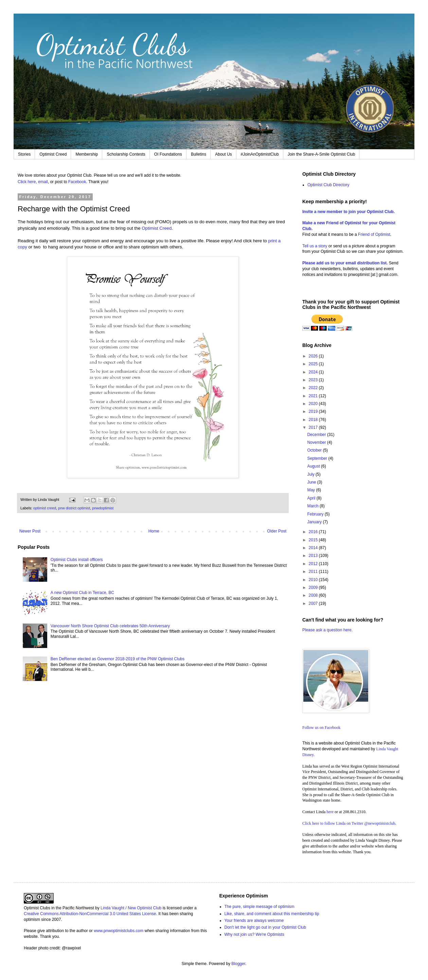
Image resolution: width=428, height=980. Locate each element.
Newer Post (30, 531)
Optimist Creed (53, 154)
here (330, 812)
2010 (314, 580)
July (311, 474)
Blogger (238, 964)
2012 (314, 564)
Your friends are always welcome (254, 921)
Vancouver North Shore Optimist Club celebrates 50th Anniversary (110, 626)
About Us (223, 154)
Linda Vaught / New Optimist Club (131, 908)
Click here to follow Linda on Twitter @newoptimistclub (349, 823)
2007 (314, 603)
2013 (314, 556)
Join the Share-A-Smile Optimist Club (322, 154)
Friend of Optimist (374, 234)
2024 (314, 372)
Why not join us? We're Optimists (254, 934)
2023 (314, 380)
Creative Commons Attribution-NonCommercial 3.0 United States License (90, 914)
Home (154, 531)
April (312, 498)
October (315, 450)
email (43, 182)
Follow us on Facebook (321, 728)
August (314, 466)
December (317, 435)
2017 (314, 427)
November (317, 442)
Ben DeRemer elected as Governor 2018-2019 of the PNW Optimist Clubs (118, 659)
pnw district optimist (74, 508)
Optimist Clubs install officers (77, 560)
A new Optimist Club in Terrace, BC (82, 593)
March (313, 506)
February (316, 514)
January (315, 522)
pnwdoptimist (103, 508)
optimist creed (45, 508)
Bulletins (199, 154)
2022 (314, 388)
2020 (314, 404)
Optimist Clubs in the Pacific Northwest (59, 908)
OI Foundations (168, 154)
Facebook (77, 182)
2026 (314, 356)
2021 (314, 396)
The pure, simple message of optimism (260, 907)
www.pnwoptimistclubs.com (119, 931)
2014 (314, 548)
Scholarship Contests (126, 154)
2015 (314, 540)
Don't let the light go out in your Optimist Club (265, 927)
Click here (27, 182)
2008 (314, 595)
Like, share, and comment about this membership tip (272, 914)
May (311, 490)
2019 (314, 412)
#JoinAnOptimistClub (260, 154)
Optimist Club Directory (328, 185)
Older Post (277, 531)
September (318, 458)
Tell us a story (315, 246)
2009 (314, 588)
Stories (24, 154)
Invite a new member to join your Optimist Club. (349, 212)
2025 (314, 364)
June (312, 482)
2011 (314, 572)
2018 (314, 420)
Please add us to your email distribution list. (345, 263)
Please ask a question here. (327, 630)
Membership (87, 154)
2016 (314, 532)
